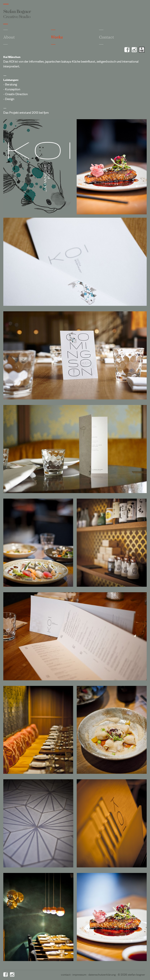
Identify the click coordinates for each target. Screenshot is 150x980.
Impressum (79, 974)
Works (57, 37)
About (9, 37)
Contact (106, 37)
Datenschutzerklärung (102, 974)
